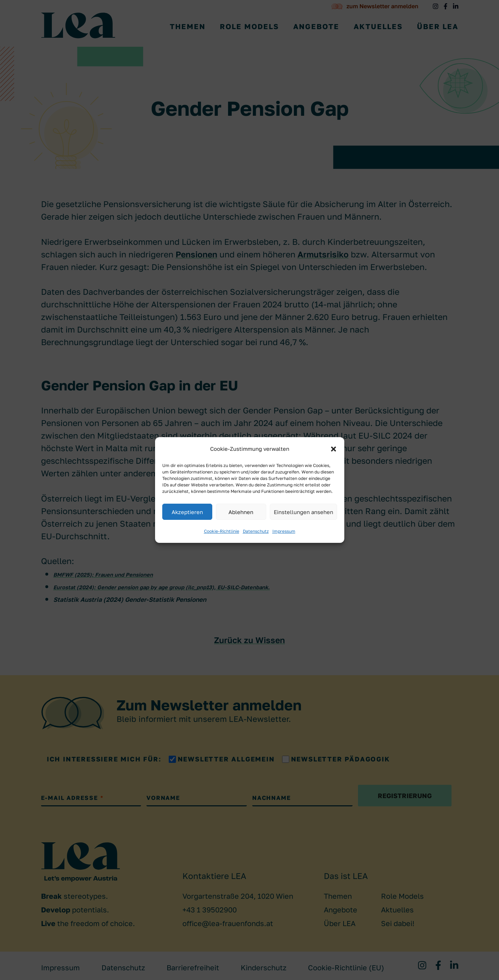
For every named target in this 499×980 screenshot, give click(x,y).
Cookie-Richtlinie (222, 531)
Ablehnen (241, 512)
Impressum (284, 531)
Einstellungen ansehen (303, 512)
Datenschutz (256, 531)
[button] (334, 449)
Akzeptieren (187, 512)
